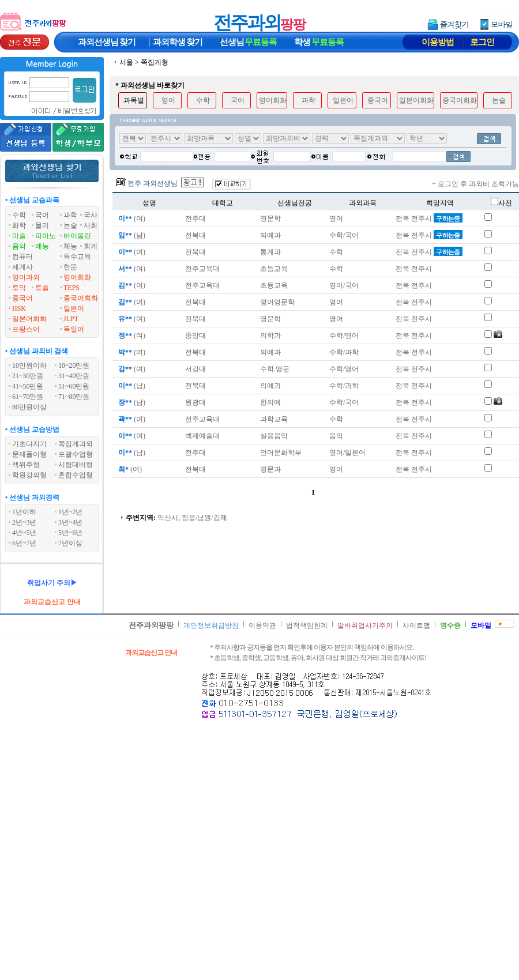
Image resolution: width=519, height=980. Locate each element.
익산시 (168, 518)
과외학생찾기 (178, 42)
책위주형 (26, 465)
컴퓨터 (22, 257)
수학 (19, 215)
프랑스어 (26, 329)
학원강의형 (29, 475)
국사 (91, 215)
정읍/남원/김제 (204, 518)
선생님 (249, 42)
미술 (19, 236)
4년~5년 (25, 533)
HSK (19, 308)
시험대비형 (76, 465)
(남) (131, 235)
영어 (168, 100)
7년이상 (70, 543)
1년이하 (24, 512)
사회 (91, 225)
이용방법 (438, 42)
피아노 (46, 236)
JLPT (71, 319)
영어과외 (26, 277)
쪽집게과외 (76, 444)
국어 (42, 215)
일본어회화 (29, 319)
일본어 (74, 308)
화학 (19, 225)
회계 (91, 246)
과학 (70, 215)
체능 (70, 246)
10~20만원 (74, 365)
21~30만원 (28, 376)
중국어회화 (81, 298)
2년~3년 (25, 522)
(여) (131, 218)
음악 (19, 246)
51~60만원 (74, 386)
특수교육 (77, 257)
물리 (42, 225)
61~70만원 (28, 397)
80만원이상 (29, 407)
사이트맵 (416, 625)
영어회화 (77, 277)
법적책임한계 (307, 625)
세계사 (22, 267)
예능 (42, 246)
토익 (19, 288)
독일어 (74, 329)
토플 (42, 288)
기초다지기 (29, 444)
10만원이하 (29, 365)
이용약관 (262, 625)
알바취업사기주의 (365, 625)
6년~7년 (25, 543)
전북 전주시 (429, 218)
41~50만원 (28, 386)
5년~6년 (71, 533)
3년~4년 (71, 522)
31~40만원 (74, 376)
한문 (70, 267)
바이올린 (77, 236)
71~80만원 (74, 397)
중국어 (22, 298)
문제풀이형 (29, 454)
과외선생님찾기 (107, 42)
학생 (319, 42)
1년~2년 (71, 512)
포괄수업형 (76, 454)
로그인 (482, 42)
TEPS (72, 288)
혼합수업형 (76, 475)
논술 (70, 225)
